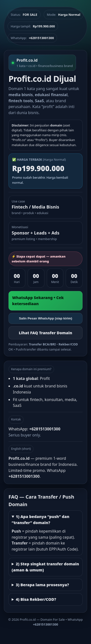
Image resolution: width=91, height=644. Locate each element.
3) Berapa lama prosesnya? (42, 585)
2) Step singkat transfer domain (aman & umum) (45, 567)
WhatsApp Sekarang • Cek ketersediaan (38, 301)
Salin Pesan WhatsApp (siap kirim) (45, 318)
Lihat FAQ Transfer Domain (45, 333)
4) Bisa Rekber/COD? (36, 599)
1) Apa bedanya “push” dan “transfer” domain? (41, 520)
